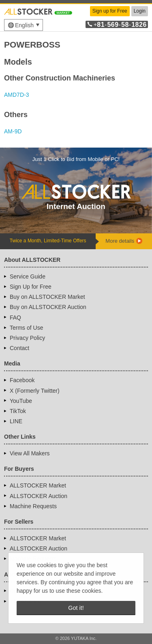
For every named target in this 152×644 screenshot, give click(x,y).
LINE (16, 421)
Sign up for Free (110, 11)
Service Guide (28, 276)
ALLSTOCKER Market (38, 485)
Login (140, 11)
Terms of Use (26, 328)
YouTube (21, 401)
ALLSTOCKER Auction (39, 496)
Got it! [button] (76, 608)
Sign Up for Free (31, 287)
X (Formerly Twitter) (35, 391)
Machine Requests (33, 506)
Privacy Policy (27, 338)
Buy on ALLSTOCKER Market (47, 297)
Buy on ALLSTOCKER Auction (48, 307)
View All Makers (30, 453)
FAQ (15, 318)
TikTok (18, 411)
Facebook (22, 380)
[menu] (24, 25)
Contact (19, 348)
